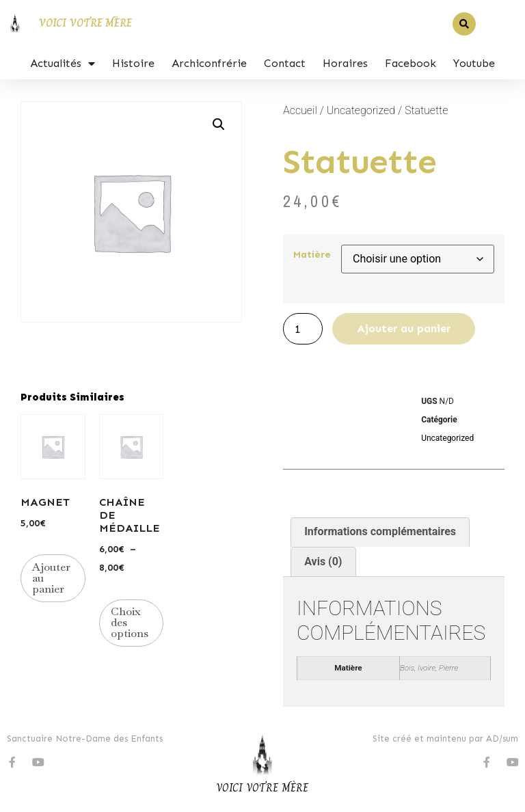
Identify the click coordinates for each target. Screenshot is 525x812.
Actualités (63, 64)
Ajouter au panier (404, 328)
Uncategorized (361, 110)
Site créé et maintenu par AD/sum (445, 739)
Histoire (133, 63)
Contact (285, 63)
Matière (312, 254)
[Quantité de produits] (303, 329)
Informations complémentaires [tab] (380, 531)
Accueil (300, 110)
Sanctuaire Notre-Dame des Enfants (85, 739)
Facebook (410, 63)
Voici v (234, 788)
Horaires (345, 63)
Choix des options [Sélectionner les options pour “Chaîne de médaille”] (130, 622)
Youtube (474, 63)
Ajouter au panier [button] (51, 578)
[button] (464, 24)
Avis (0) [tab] (323, 561)
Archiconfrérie (209, 63)
